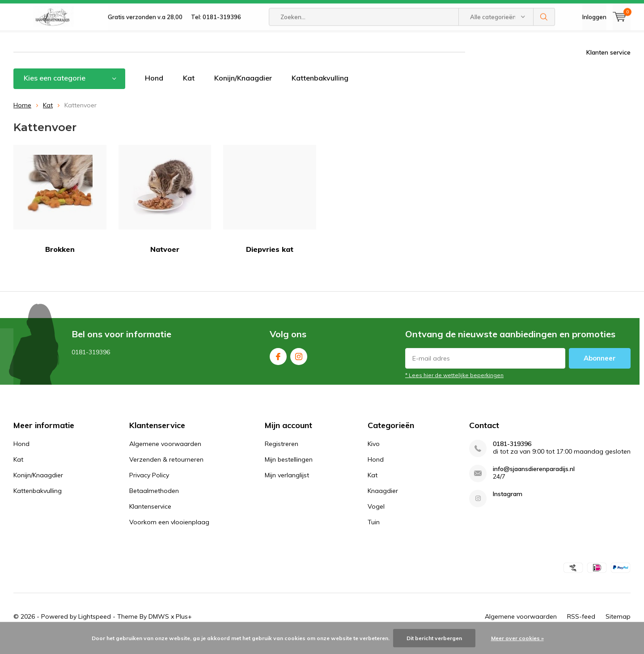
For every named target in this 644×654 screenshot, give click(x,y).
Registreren (282, 457)
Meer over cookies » (517, 638)
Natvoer (165, 213)
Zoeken (544, 40)
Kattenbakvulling (320, 91)
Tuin (374, 535)
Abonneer (600, 372)
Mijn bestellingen (289, 473)
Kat (189, 91)
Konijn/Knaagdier (243, 91)
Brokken (60, 213)
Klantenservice (150, 520)
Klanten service (608, 66)
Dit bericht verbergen (434, 638)
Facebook (278, 368)
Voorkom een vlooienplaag (169, 535)
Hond (154, 91)
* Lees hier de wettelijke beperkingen (454, 389)
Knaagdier (383, 504)
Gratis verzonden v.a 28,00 (145, 40)
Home (22, 118)
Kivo (374, 457)
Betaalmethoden (154, 504)
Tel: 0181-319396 (216, 40)
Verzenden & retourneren (166, 473)
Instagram (299, 368)
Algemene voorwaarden (165, 457)
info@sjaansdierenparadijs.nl (534, 482)
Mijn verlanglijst (287, 488)
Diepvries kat (270, 213)
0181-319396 (512, 457)
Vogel (376, 520)
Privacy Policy (149, 488)
